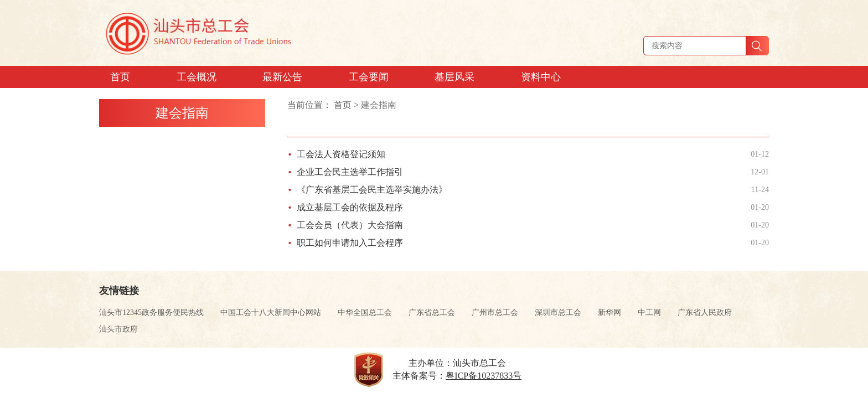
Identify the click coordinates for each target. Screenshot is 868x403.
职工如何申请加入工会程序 (350, 243)
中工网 (649, 312)
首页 (343, 105)
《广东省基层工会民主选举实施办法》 (372, 190)
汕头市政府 (118, 329)
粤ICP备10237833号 (484, 376)
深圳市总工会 (558, 312)
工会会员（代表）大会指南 (350, 225)
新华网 (609, 312)
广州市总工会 (495, 312)
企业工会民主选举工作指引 (350, 172)
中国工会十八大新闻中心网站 (271, 312)
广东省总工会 (432, 312)
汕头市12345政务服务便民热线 (151, 312)
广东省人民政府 (705, 312)
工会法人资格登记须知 (341, 154)
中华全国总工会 (365, 312)
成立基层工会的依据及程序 (350, 207)
